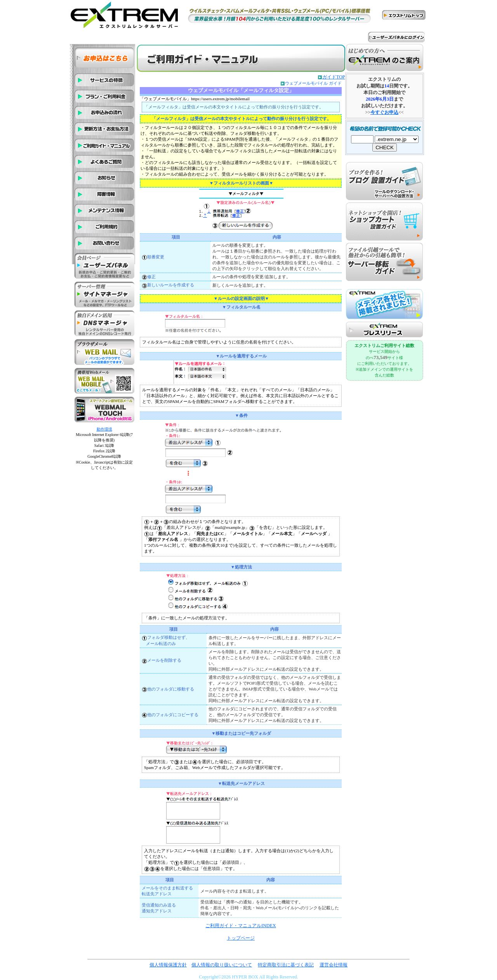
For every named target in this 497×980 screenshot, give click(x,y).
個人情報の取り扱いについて (222, 965)
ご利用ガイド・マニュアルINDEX (241, 926)
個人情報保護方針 (168, 965)
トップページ (241, 938)
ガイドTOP (334, 77)
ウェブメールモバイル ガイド (313, 83)
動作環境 (104, 429)
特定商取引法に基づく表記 (286, 965)
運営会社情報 (334, 965)
